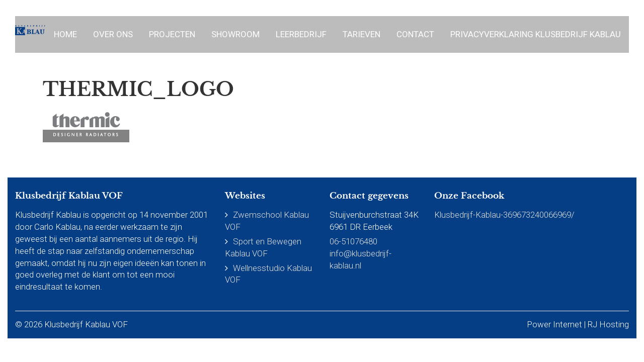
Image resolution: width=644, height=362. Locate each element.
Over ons (113, 34)
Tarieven (361, 34)
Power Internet (554, 324)
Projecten (172, 34)
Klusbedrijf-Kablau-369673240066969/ (504, 215)
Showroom (235, 34)
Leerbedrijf (301, 34)
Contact (415, 34)
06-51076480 (353, 241)
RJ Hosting (608, 324)
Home (65, 34)
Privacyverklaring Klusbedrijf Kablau (536, 34)
